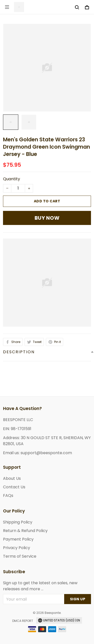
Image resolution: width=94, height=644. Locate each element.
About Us (12, 478)
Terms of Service (20, 556)
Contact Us (14, 487)
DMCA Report (23, 621)
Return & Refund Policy (25, 531)
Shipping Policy (18, 522)
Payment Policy (18, 539)
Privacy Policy (17, 548)
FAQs (8, 495)
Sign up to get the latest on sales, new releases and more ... (40, 586)
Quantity (12, 179)
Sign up (78, 599)
